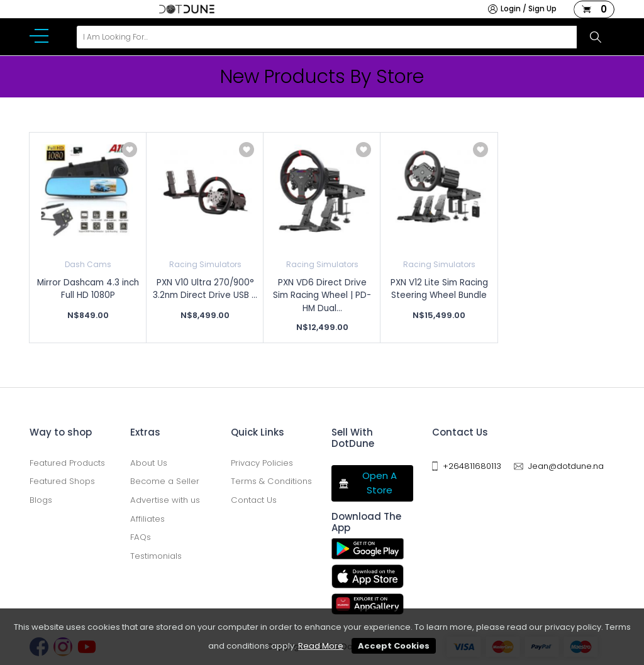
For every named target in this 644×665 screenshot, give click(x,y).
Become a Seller (165, 481)
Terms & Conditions (271, 481)
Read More (321, 646)
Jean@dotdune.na (566, 466)
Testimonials (156, 556)
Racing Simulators (205, 264)
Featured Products (67, 463)
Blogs (41, 500)
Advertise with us (165, 500)
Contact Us (254, 500)
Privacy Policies (262, 463)
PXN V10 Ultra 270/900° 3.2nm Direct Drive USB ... (205, 289)
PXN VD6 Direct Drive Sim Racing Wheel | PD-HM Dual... (322, 295)
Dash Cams (88, 264)
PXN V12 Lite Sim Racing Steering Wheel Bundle (439, 289)
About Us (149, 463)
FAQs (141, 537)
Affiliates (147, 519)
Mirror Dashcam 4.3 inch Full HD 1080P (88, 289)
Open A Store (368, 483)
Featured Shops (62, 481)
